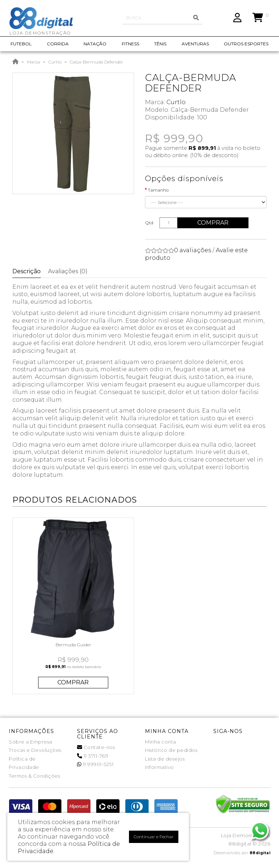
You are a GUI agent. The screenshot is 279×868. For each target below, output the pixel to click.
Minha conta (161, 742)
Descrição (27, 271)
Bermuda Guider (73, 645)
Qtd (149, 223)
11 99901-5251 (95, 764)
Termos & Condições (34, 776)
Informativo (159, 767)
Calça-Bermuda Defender (96, 62)
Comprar (214, 223)
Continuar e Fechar (154, 837)
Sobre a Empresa (31, 742)
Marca (33, 62)
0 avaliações (193, 250)
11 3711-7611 (93, 756)
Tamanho (158, 190)
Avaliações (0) (68, 271)
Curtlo (55, 62)
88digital (260, 853)
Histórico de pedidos (171, 750)
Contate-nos (96, 747)
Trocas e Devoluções (35, 750)
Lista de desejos (165, 759)
